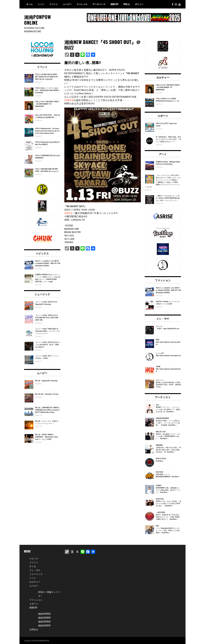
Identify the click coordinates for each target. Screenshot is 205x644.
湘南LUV (33, 607)
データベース (99, 4)
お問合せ (34, 629)
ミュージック (42, 294)
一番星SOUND (160, 512)
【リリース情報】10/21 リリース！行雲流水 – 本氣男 (47, 357)
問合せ (127, 4)
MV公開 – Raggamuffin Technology (46, 380)
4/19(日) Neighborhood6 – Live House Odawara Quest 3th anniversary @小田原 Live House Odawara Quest (47, 131)
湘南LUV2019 (44, 625)
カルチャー (163, 77)
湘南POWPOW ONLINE (38, 20)
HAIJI (157, 526)
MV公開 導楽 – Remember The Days (47, 394)
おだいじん (160, 380)
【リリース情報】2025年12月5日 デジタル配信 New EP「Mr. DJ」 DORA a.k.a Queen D (48, 344)
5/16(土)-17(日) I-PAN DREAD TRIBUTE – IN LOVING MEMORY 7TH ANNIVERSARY (47, 104)
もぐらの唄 (160, 353)
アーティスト (163, 397)
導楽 (157, 405)
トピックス (42, 253)
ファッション (163, 280)
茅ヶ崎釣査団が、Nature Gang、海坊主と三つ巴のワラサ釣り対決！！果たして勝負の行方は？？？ (168, 139)
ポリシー (139, 4)
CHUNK (158, 366)
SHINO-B (69, 100)
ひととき (159, 326)
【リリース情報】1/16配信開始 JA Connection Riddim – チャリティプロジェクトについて (48, 331)
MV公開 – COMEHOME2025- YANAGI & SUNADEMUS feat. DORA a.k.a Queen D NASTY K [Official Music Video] (47, 410)
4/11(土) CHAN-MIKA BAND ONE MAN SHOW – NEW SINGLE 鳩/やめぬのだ (47, 170)
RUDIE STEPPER (161, 458)
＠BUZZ (69, 213)
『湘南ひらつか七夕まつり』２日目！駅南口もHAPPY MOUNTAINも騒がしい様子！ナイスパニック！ (168, 198)
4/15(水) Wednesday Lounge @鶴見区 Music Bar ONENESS (47, 143)
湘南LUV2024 (45, 617)
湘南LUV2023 (45, 621)
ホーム (30, 4)
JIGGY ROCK (160, 472)
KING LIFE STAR (161, 431)
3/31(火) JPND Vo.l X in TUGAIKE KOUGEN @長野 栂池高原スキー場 (167, 100)
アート (163, 154)
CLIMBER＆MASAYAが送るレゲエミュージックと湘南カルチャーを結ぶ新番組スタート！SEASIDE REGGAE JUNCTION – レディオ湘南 (48, 278)
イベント (54, 4)
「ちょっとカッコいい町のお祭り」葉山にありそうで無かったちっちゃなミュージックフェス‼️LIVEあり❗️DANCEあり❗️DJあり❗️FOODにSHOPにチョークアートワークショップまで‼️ (163, 181)
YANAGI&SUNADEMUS (163, 418)
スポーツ (163, 116)
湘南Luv (114, 4)
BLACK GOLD (160, 499)
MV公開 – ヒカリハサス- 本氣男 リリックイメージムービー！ (47, 422)
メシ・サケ (163, 318)
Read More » (171, 411)
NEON (158, 339)
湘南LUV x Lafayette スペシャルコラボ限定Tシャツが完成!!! (168, 302)
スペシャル (82, 4)
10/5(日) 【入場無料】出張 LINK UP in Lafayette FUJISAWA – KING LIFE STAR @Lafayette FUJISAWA (48, 263)
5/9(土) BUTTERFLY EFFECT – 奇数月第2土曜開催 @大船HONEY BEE (48, 116)
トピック (34, 558)
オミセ (33, 566)
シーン (41, 4)
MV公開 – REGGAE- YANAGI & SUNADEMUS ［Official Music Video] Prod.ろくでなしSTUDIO (47, 437)
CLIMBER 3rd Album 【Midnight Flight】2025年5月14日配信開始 (168, 163)
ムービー (67, 4)
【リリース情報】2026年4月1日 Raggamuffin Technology (46, 303)
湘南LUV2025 (45, 613)
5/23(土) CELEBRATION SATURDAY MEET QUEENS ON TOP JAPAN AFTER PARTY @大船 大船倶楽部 (46, 77)
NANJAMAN (159, 445)
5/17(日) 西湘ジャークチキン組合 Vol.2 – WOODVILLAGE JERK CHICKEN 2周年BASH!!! (47, 90)
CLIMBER (159, 485)
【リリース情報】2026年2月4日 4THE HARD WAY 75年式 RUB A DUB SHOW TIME (47, 317)
